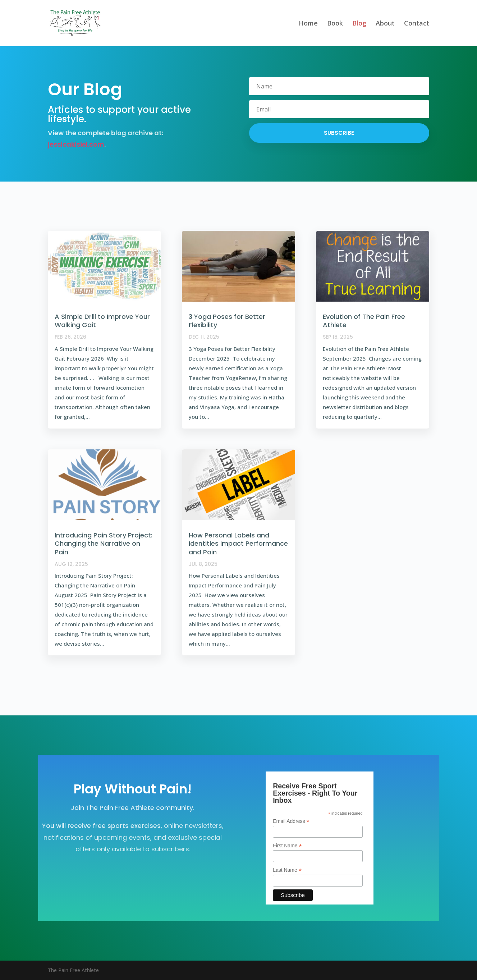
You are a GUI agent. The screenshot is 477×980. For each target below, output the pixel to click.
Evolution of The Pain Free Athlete (364, 321)
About (385, 24)
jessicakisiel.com (76, 144)
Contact (417, 24)
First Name (287, 846)
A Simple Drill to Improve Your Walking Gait (102, 321)
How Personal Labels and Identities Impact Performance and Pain (238, 544)
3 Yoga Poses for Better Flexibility (227, 321)
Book (335, 24)
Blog (359, 24)
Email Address (291, 821)
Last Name (287, 870)
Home (308, 24)
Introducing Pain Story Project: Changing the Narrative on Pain (104, 544)
